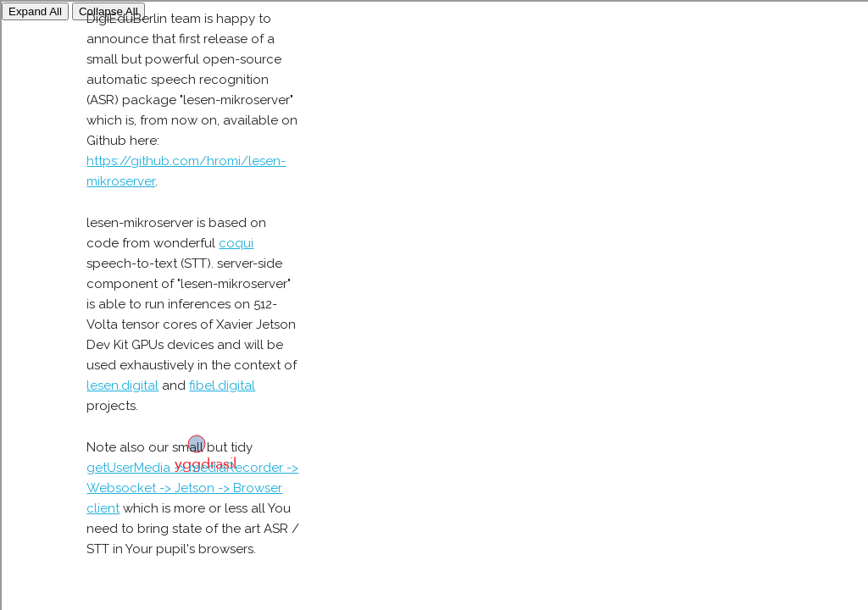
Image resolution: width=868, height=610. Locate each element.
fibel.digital (222, 385)
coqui (236, 243)
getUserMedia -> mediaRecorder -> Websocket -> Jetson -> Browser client (192, 488)
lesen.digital (122, 385)
